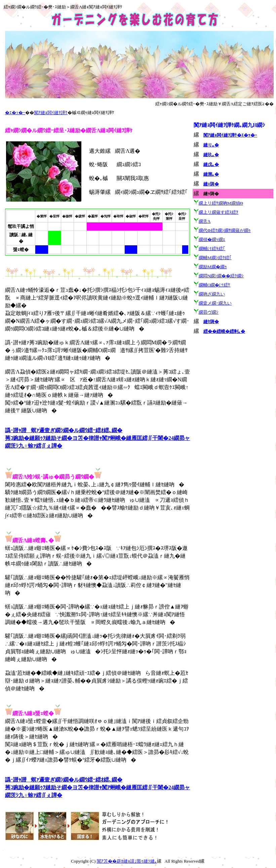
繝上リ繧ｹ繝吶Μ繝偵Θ (221, 203)
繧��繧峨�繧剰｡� (224, 331)
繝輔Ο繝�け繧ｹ (214, 285)
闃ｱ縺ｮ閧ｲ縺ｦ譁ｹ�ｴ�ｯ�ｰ (230, 135)
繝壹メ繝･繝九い (215, 303)
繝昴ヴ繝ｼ (209, 312)
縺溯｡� (211, 174)
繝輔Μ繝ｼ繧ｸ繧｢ (215, 258)
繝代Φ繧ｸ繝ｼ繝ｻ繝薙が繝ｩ (225, 230)
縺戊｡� (211, 164)
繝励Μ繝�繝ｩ (213, 267)
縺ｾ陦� (211, 322)
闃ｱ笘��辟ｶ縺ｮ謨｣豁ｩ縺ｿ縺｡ (127, 861)
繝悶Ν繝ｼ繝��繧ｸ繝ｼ (221, 276)
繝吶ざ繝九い (212, 294)
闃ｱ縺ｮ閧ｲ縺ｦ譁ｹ (51, 113)
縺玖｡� (211, 155)
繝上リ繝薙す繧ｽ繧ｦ (219, 212)
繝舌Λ (205, 221)
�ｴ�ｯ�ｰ (15, 113)
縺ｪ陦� (211, 184)
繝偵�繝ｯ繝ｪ (212, 239)
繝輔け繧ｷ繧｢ (212, 249)
